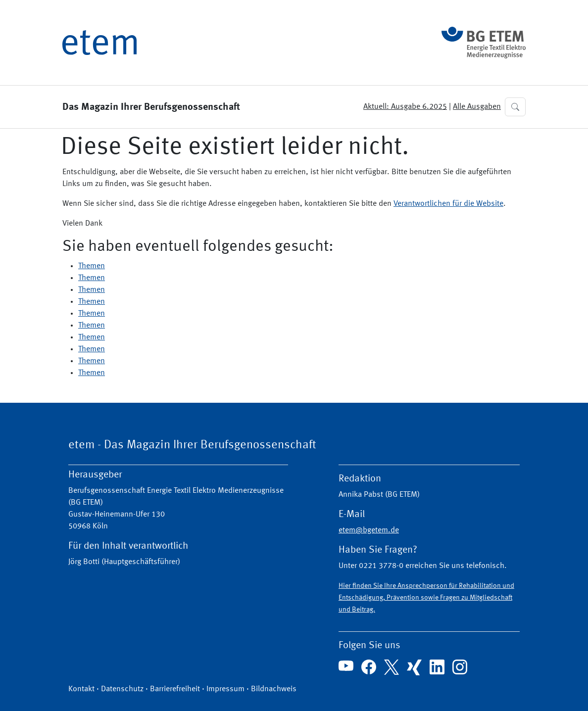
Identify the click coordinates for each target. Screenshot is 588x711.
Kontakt (81, 689)
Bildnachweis (274, 689)
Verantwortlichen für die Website (448, 204)
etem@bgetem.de (369, 530)
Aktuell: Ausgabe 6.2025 (405, 107)
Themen (92, 266)
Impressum (225, 689)
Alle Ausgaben (477, 107)
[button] (515, 107)
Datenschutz (122, 689)
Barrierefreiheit (175, 689)
